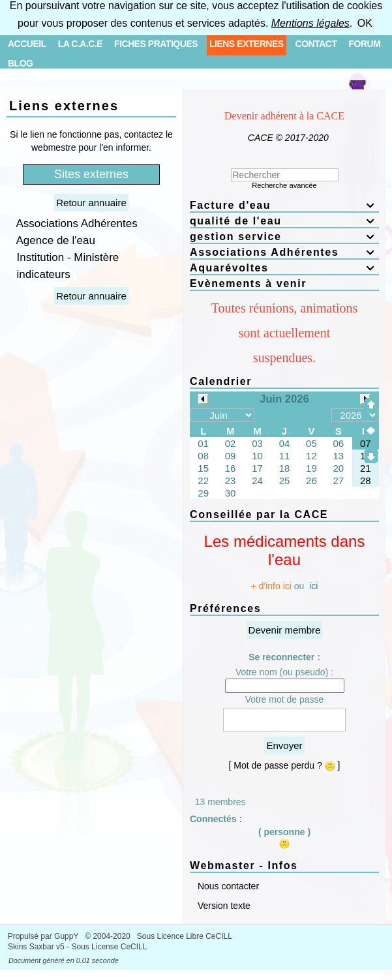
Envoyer (284, 745)
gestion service (284, 237)
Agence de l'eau (53, 240)
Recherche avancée (284, 185)
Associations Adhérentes (74, 223)
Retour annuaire (91, 203)
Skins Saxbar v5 (36, 947)
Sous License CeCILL (109, 947)
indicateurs (40, 274)
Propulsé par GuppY (44, 936)
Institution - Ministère (65, 257)
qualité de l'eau (284, 221)
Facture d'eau (284, 205)
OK (365, 23)
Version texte (223, 906)
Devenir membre (285, 630)
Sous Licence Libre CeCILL (186, 936)
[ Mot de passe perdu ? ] (285, 765)
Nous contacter (227, 886)
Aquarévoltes (284, 268)
